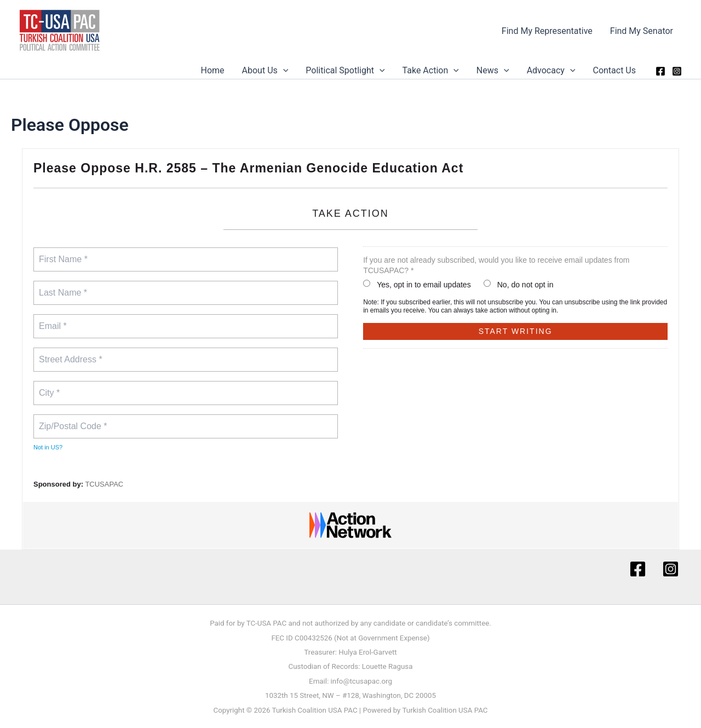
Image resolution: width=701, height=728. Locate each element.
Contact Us (614, 70)
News (493, 71)
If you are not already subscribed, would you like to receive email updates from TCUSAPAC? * (496, 265)
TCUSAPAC (104, 484)
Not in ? (48, 447)
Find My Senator (642, 31)
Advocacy (551, 71)
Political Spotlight (345, 71)
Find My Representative (547, 31)
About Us (265, 71)
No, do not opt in (519, 284)
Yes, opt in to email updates (417, 284)
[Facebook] (660, 71)
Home (213, 70)
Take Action (431, 71)
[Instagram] (677, 71)
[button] (283, 71)
